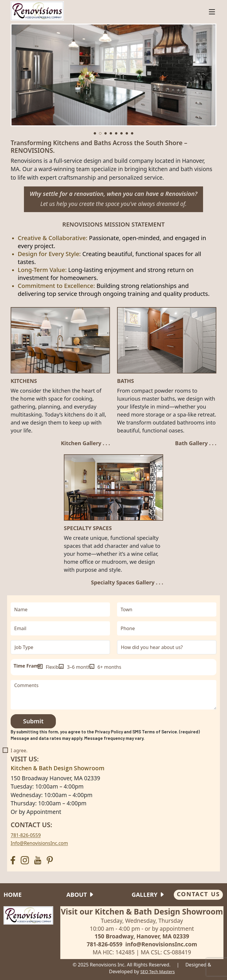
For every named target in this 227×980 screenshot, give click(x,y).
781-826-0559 (26, 835)
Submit (33, 721)
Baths (125, 381)
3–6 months (80, 667)
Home (13, 895)
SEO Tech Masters (158, 972)
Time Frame (27, 666)
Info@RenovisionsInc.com (39, 843)
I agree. (19, 750)
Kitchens (24, 381)
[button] (95, 133)
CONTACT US (198, 894)
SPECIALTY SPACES (88, 528)
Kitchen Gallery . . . (85, 443)
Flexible (54, 667)
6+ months (109, 667)
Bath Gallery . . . (196, 443)
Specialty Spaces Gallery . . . (127, 582)
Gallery (145, 895)
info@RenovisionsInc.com (161, 944)
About (77, 895)
